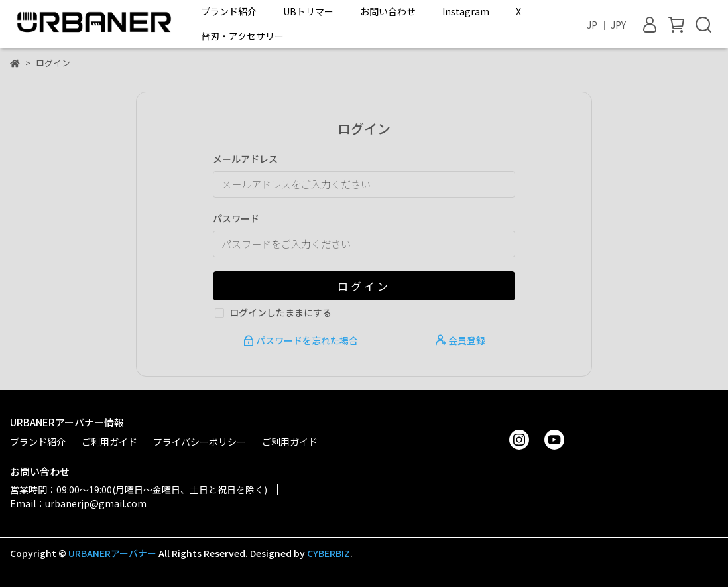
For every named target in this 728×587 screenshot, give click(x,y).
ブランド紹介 (229, 11)
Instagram (466, 11)
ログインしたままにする (280, 312)
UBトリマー (308, 11)
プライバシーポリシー (200, 442)
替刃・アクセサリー (242, 36)
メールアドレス (245, 159)
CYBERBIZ (329, 553)
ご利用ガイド (109, 442)
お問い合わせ (388, 11)
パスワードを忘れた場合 (302, 340)
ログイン (364, 286)
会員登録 (460, 340)
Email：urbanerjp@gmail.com (78, 503)
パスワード (236, 218)
